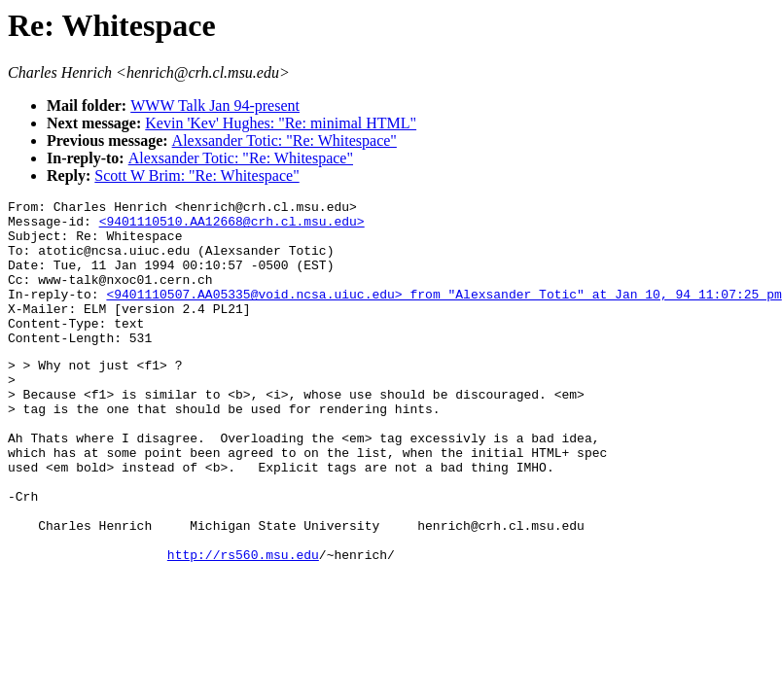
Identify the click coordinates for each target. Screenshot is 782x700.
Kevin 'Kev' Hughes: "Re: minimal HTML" (281, 123)
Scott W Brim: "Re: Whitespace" (196, 175)
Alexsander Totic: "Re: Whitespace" (284, 140)
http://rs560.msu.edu (243, 624)
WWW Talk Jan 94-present (215, 105)
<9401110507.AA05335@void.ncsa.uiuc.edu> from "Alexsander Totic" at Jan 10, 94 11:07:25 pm (444, 314)
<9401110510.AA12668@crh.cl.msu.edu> (232, 227)
